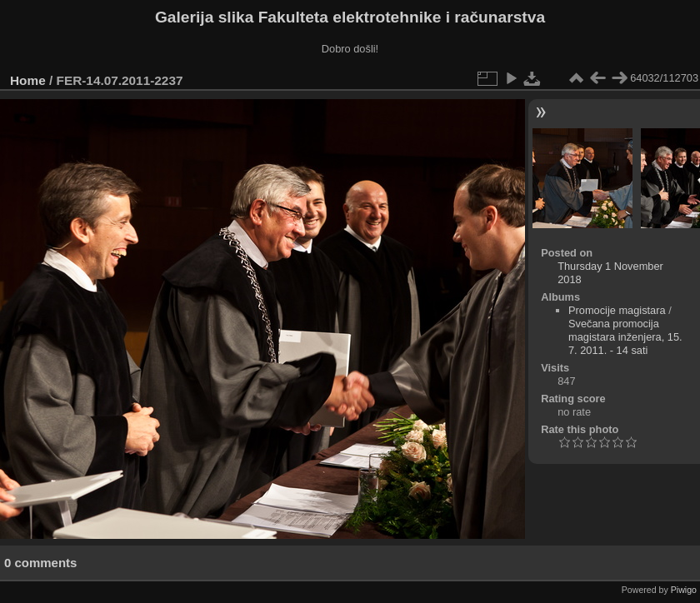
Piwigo (684, 590)
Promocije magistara (617, 310)
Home (28, 80)
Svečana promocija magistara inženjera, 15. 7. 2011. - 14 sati (625, 337)
